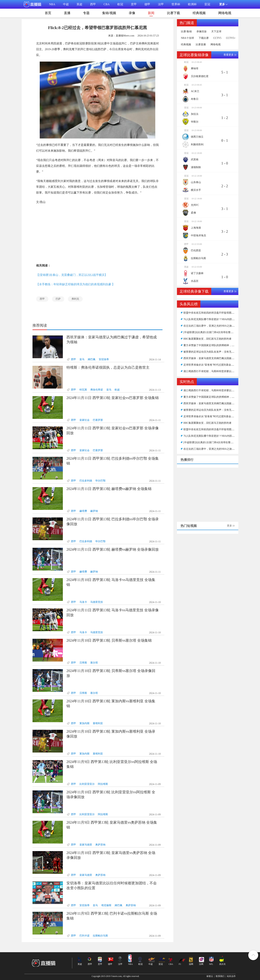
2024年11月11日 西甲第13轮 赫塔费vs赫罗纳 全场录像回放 (113, 549)
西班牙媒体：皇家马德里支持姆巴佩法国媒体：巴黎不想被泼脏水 (220, 358)
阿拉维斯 (103, 784)
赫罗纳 (94, 511)
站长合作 (231, 976)
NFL (211, 964)
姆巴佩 (92, 359)
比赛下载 (174, 13)
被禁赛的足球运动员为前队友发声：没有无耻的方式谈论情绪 (218, 352)
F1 (180, 964)
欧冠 (120, 4)
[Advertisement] (97, 234)
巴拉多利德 (86, 481)
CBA (107, 4)
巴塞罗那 (98, 420)
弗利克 (75, 299)
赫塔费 (83, 511)
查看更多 (229, 55)
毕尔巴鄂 (100, 481)
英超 (79, 4)
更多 (229, 526)
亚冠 (207, 4)
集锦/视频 (109, 13)
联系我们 (220, 976)
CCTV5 (217, 38)
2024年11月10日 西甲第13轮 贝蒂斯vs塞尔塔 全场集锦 (109, 640)
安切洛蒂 (104, 359)
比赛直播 (201, 45)
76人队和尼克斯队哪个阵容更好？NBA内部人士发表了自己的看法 (220, 319)
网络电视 (225, 13)
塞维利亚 (98, 723)
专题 (86, 13)
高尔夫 (222, 964)
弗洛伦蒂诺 (97, 390)
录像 (132, 13)
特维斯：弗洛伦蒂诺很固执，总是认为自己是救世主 (108, 367)
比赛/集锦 (186, 32)
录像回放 (201, 32)
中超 (66, 4)
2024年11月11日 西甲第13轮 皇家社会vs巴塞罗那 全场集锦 (113, 398)
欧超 (117, 390)
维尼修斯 (106, 905)
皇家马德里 (86, 845)
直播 (67, 13)
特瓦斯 (83, 390)
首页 (48, 13)
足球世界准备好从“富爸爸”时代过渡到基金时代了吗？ (214, 365)
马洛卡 (83, 602)
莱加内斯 (84, 723)
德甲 (147, 4)
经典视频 (199, 13)
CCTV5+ (231, 38)
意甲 (134, 4)
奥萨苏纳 (100, 845)
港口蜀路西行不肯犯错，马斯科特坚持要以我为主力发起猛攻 (218, 371)
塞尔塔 (94, 663)
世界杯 (176, 4)
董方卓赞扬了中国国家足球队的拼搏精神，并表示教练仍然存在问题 (221, 345)
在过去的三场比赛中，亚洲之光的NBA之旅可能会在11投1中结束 (220, 326)
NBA (52, 4)
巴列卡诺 (84, 936)
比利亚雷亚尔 (87, 784)
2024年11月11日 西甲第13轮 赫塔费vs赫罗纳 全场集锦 (109, 489)
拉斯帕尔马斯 (100, 936)
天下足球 (216, 32)
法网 (201, 964)
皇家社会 (84, 420)
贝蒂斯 (83, 663)
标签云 (210, 976)
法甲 (161, 4)
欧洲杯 (192, 4)
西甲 (93, 4)
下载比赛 (204, 38)
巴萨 (58, 299)
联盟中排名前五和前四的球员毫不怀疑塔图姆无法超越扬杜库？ (219, 313)
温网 (191, 964)
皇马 (82, 359)
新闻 (151, 14)
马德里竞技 (97, 602)
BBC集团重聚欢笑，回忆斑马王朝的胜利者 (207, 339)
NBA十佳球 (187, 38)
